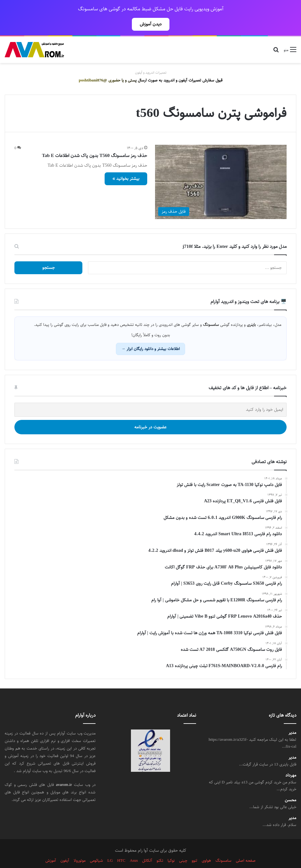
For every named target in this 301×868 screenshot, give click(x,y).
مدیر (292, 719)
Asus (134, 847)
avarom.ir (64, 771)
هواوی (206, 847)
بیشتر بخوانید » (126, 165)
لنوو (195, 847)
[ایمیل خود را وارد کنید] (150, 396)
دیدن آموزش (151, 24)
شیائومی (96, 847)
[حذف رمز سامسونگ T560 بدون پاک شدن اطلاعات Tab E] (221, 168)
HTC (121, 847)
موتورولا (80, 847)
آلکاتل (147, 847)
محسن (291, 786)
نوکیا (171, 847)
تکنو (160, 847)
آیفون (65, 847)
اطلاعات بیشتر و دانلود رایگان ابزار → (150, 335)
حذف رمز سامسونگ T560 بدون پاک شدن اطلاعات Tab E (95, 142)
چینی (183, 847)
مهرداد (291, 762)
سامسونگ (223, 847)
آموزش (51, 847)
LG (110, 847)
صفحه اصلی (246, 847)
